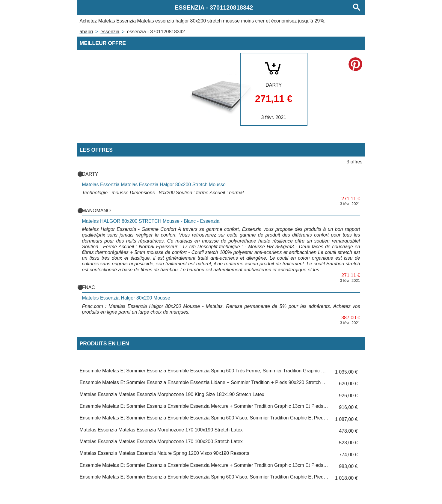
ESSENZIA (110, 32)
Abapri (86, 32)
